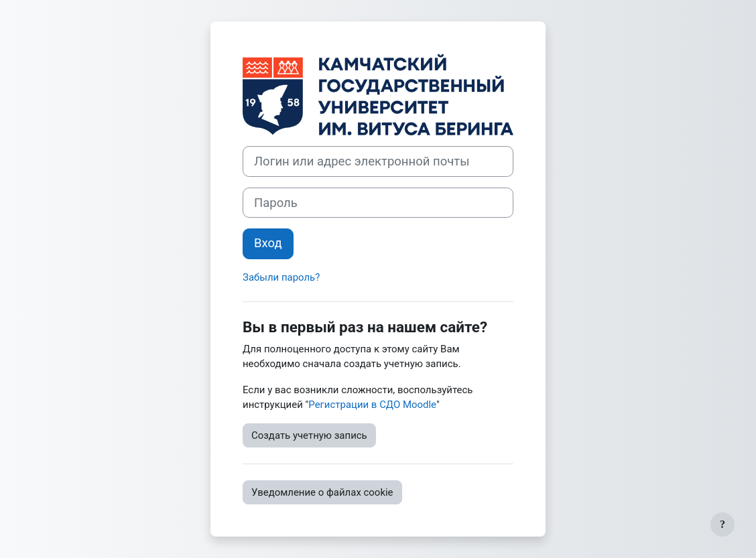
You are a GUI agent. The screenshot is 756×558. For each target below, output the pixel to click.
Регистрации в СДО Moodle (372, 405)
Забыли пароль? (281, 277)
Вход (268, 243)
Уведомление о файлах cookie (322, 492)
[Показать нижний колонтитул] (722, 525)
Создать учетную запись (309, 435)
